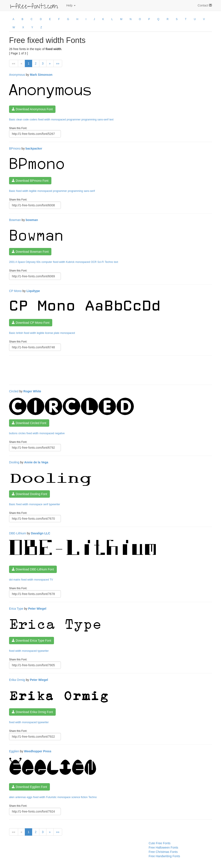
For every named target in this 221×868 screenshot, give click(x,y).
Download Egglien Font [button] (29, 787)
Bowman (15, 220)
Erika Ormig (17, 680)
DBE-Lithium (18, 533)
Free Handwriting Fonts (164, 856)
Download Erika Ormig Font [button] (32, 712)
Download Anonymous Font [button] (32, 109)
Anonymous (17, 75)
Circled (14, 391)
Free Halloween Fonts (163, 847)
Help (71, 5)
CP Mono (15, 291)
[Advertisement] (88, 369)
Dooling (14, 462)
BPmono (15, 148)
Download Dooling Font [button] (29, 494)
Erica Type (16, 609)
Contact (205, 5)
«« (14, 63)
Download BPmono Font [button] (30, 181)
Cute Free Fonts (160, 843)
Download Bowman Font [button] (30, 252)
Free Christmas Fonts (163, 852)
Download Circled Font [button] (29, 423)
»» (58, 63)
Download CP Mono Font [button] (31, 323)
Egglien (14, 751)
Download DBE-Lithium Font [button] (33, 569)
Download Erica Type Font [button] (32, 641)
